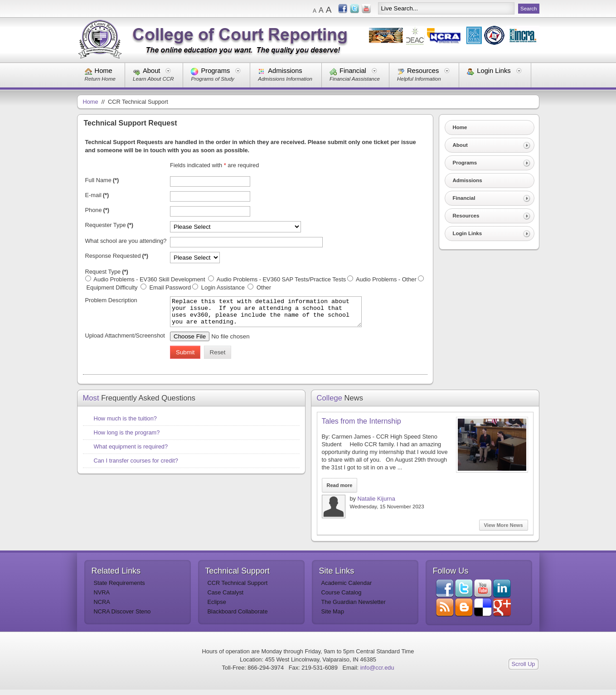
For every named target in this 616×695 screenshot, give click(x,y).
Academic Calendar (347, 588)
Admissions (285, 71)
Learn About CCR (153, 79)
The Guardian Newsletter (354, 607)
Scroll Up (524, 669)
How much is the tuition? (125, 424)
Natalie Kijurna (376, 504)
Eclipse (217, 607)
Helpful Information (419, 79)
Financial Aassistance (355, 79)
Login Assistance (223, 287)
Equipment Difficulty (113, 287)
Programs (215, 71)
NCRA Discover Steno (122, 617)
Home (104, 71)
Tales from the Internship (361, 427)
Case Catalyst (226, 598)
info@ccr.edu (377, 673)
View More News (504, 531)
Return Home (100, 79)
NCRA (102, 607)
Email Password (169, 287)
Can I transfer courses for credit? (136, 466)
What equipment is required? (131, 452)
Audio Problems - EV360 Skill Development (150, 279)
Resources (423, 71)
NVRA (102, 598)
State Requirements (119, 588)
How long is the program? (127, 438)
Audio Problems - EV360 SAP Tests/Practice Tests (281, 279)
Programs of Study (212, 79)
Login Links (494, 71)
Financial (353, 71)
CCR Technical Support (238, 588)
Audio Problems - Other (386, 279)
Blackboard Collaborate (238, 617)
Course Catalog (342, 598)
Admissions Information (285, 79)
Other (263, 287)
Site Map (333, 617)
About (151, 71)
